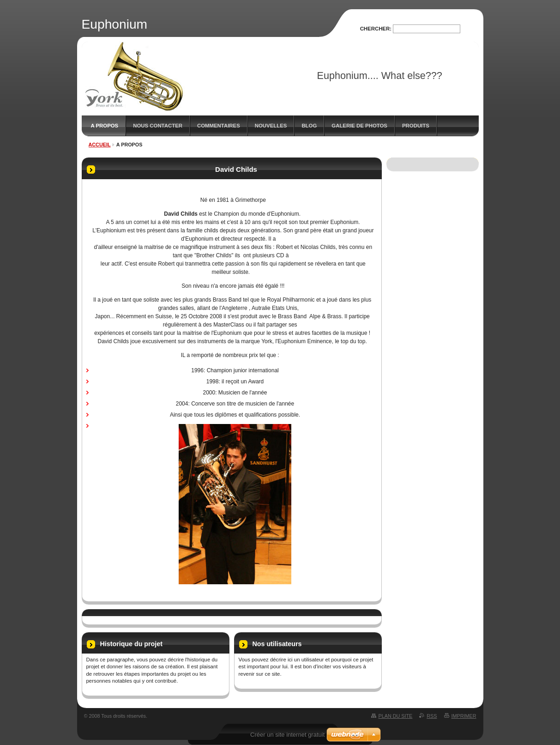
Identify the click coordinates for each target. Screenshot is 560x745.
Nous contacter (158, 126)
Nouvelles (271, 126)
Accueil (100, 145)
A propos (105, 126)
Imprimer (464, 716)
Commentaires (219, 126)
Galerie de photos (359, 126)
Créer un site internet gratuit (287, 735)
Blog (309, 126)
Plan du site (396, 716)
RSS (432, 716)
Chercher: (376, 29)
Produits (416, 126)
